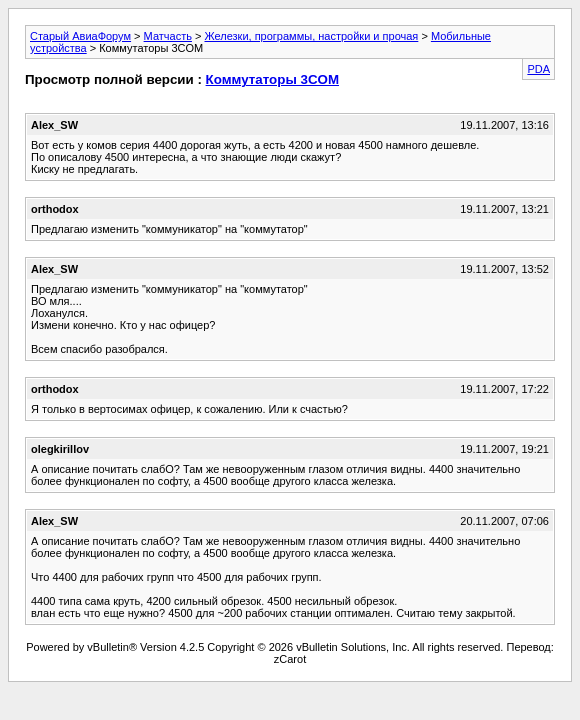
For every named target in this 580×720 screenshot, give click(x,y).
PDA (538, 69)
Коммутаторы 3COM (272, 79)
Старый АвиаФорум (80, 36)
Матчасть (168, 36)
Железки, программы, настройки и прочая (311, 36)
